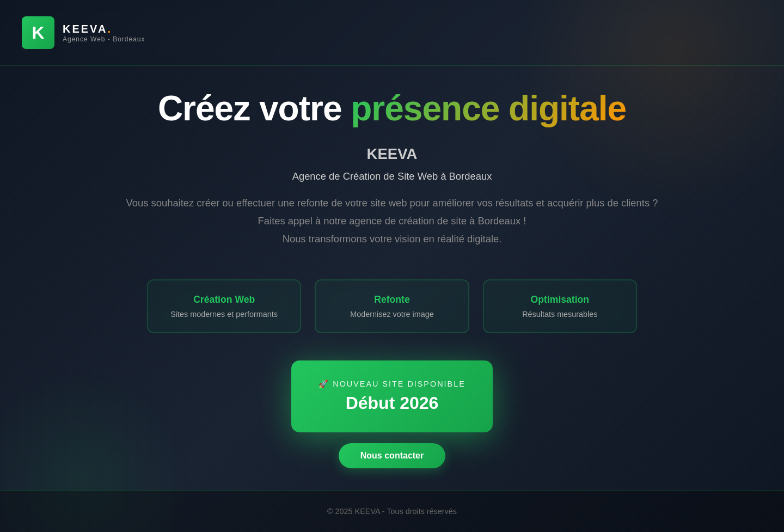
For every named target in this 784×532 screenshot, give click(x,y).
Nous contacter (392, 456)
